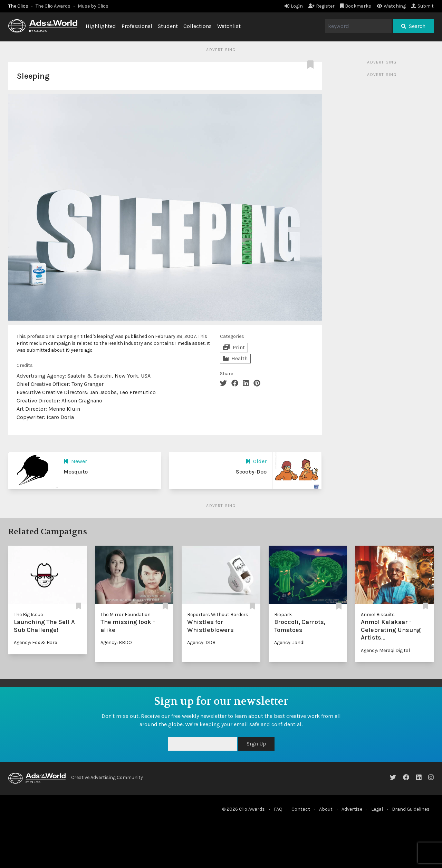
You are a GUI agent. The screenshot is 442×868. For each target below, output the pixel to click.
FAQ (278, 809)
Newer (75, 461)
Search (413, 26)
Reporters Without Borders (218, 615)
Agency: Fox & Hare (35, 642)
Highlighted (101, 26)
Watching (391, 6)
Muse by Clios (93, 6)
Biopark (283, 615)
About (326, 809)
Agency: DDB (201, 642)
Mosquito (76, 472)
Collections (198, 26)
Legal (377, 809)
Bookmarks (356, 6)
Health (235, 358)
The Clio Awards (53, 6)
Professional (137, 26)
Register (321, 6)
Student (168, 26)
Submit (422, 6)
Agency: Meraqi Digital (385, 650)
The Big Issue (28, 615)
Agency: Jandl (289, 642)
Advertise (352, 809)
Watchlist (229, 26)
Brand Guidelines (411, 809)
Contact (301, 809)
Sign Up (256, 744)
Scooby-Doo (251, 472)
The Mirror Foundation (126, 615)
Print (234, 347)
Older (256, 461)
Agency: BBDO (116, 642)
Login (294, 6)
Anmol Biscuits (378, 615)
